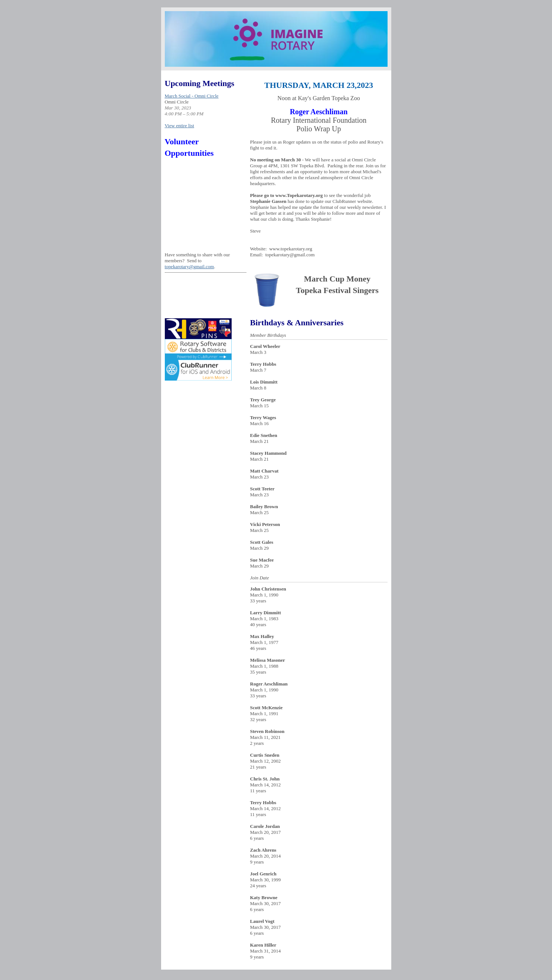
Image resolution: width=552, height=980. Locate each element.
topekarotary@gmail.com (190, 267)
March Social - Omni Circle (192, 96)
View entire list (179, 126)
